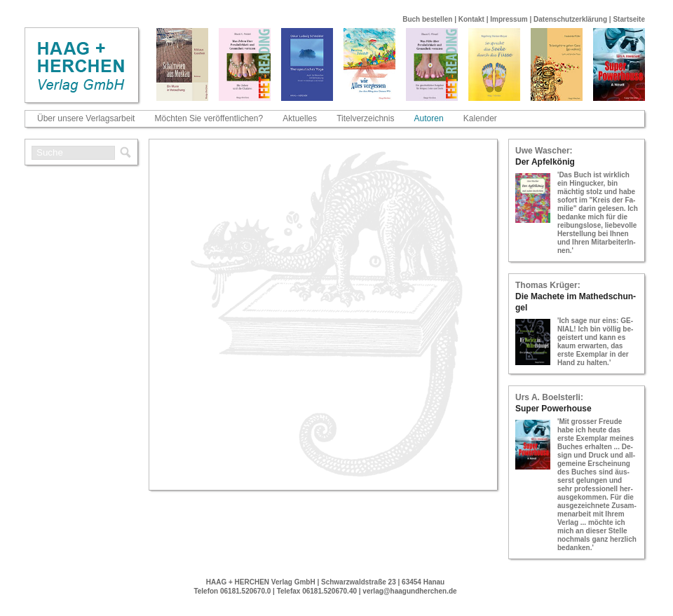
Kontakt (471, 19)
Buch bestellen (427, 19)
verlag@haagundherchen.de (409, 591)
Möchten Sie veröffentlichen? (209, 118)
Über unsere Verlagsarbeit (86, 118)
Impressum (509, 19)
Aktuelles (300, 118)
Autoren (429, 118)
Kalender (480, 118)
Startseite (629, 19)
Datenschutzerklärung (570, 19)
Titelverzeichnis (365, 118)
